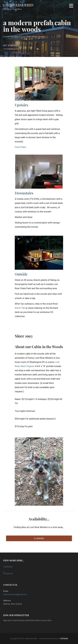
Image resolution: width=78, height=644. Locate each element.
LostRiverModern (18, 5)
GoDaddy (64, 638)
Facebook (8, 573)
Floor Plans (20, 147)
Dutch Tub (20, 308)
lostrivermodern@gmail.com (15, 594)
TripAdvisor (8, 567)
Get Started (10, 45)
